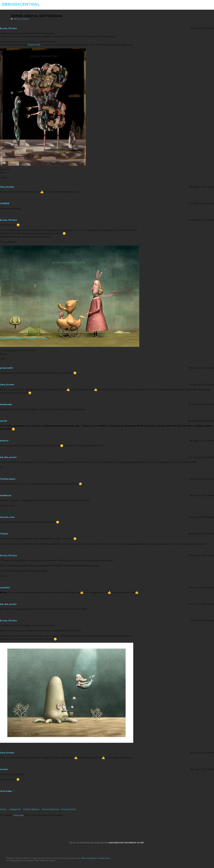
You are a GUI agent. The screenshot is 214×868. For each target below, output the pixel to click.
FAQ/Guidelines (31, 809)
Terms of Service (50, 809)
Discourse (18, 815)
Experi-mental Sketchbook (37, 16)
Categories (15, 809)
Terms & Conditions (89, 858)
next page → (7, 791)
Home (3, 809)
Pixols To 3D (34, 45)
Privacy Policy (69, 809)
